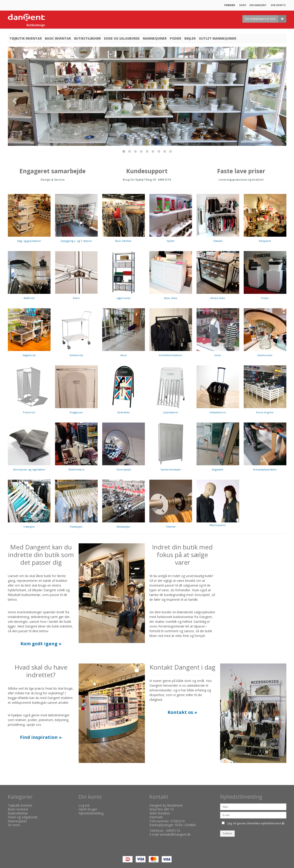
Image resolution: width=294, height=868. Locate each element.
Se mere (14, 825)
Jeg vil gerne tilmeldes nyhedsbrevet (257, 823)
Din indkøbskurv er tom (266, 19)
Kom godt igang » (41, 644)
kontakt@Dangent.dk (175, 834)
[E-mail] (253, 815)
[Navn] (253, 806)
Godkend (227, 833)
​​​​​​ (182, 713)
